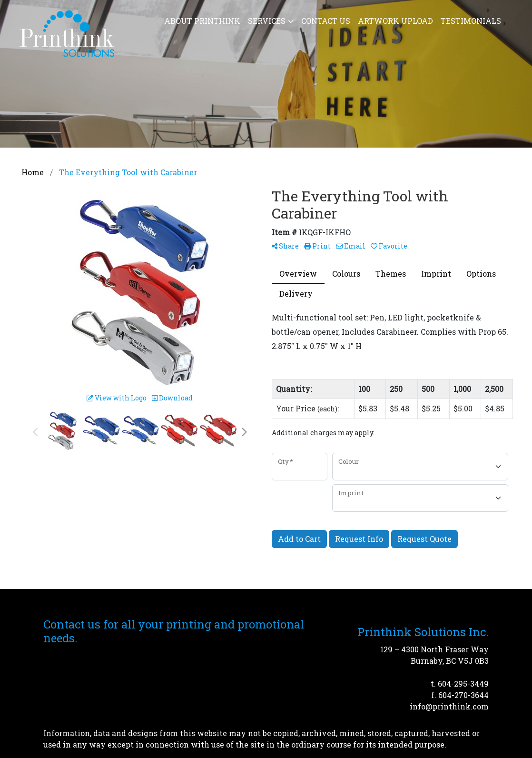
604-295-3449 (463, 683)
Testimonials (471, 21)
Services (267, 21)
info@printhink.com (449, 706)
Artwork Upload (395, 21)
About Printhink (202, 21)
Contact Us (326, 21)
